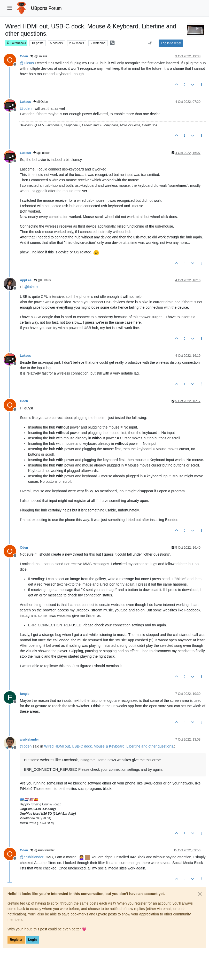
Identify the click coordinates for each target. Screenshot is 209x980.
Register (16, 940)
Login (32, 940)
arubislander (29, 740)
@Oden (41, 102)
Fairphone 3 (16, 43)
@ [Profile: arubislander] (32, 857)
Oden (24, 56)
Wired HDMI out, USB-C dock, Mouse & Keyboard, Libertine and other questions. (109, 746)
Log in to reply (171, 43)
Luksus (25, 102)
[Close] (200, 894)
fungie (25, 694)
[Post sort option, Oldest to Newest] (150, 43)
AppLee (26, 280)
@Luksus (39, 56)
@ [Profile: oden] (26, 108)
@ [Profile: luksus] (27, 63)
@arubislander (42, 850)
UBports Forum (46, 8)
